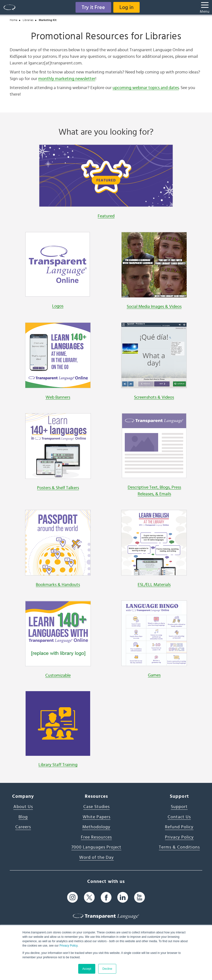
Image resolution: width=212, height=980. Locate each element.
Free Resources (96, 837)
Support (179, 807)
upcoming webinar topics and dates (146, 88)
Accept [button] (87, 969)
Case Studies (96, 807)
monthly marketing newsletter (67, 79)
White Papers (96, 817)
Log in (126, 7)
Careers (23, 827)
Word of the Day (96, 858)
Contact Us (179, 817)
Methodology (96, 827)
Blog (23, 817)
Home (14, 20)
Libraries (28, 20)
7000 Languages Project (96, 847)
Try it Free (93, 7)
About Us (23, 807)
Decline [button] (107, 969)
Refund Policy (179, 827)
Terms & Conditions (179, 847)
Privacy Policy (68, 946)
